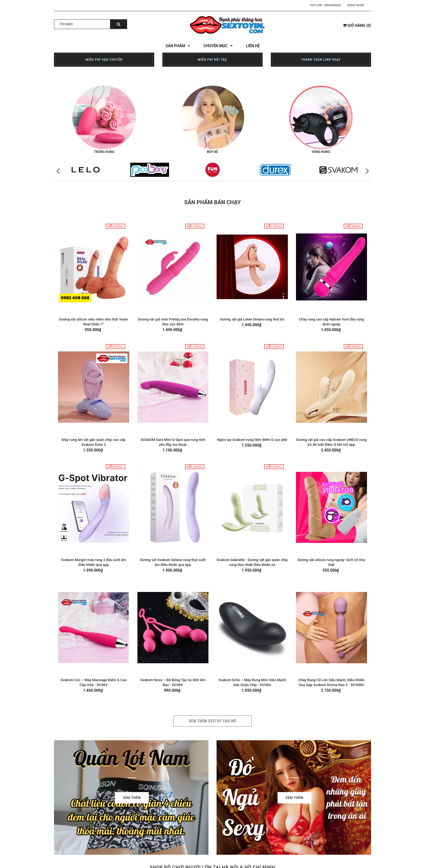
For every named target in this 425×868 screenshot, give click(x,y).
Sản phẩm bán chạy (213, 202)
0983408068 (332, 5)
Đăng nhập (356, 5)
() (357, 25)
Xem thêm (132, 798)
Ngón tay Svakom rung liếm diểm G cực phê (252, 440)
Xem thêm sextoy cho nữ (213, 721)
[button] (367, 171)
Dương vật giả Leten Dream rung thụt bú (252, 319)
